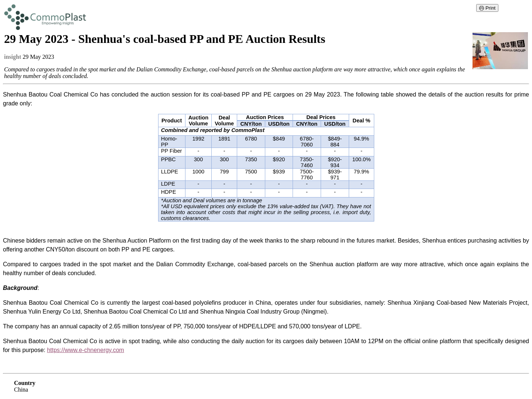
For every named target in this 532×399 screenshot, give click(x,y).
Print (487, 8)
